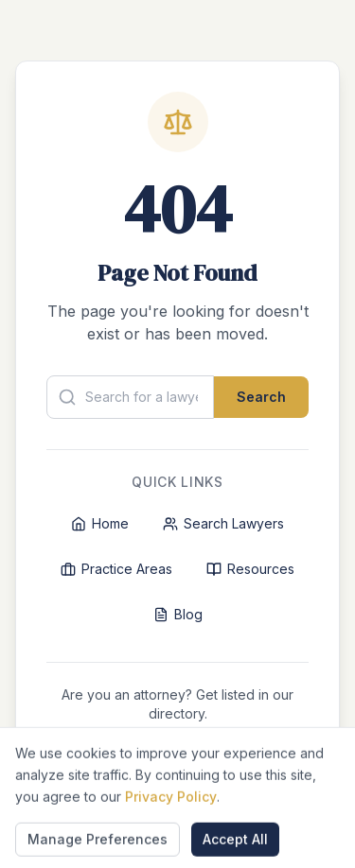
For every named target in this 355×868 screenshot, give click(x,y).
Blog (178, 614)
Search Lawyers (223, 523)
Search (261, 397)
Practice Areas (116, 569)
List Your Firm (178, 755)
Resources (250, 569)
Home (100, 523)
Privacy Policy (171, 859)
